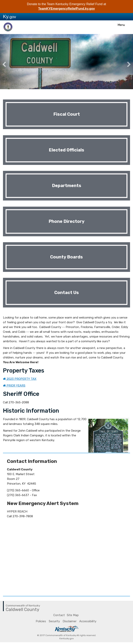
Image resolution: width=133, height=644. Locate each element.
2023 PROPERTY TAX (20, 379)
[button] (10, 62)
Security (54, 621)
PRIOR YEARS (14, 386)
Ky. (10, 17)
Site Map (73, 615)
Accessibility (88, 621)
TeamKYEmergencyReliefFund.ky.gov (67, 9)
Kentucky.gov (67, 639)
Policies (41, 621)
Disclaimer (70, 621)
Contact (59, 615)
